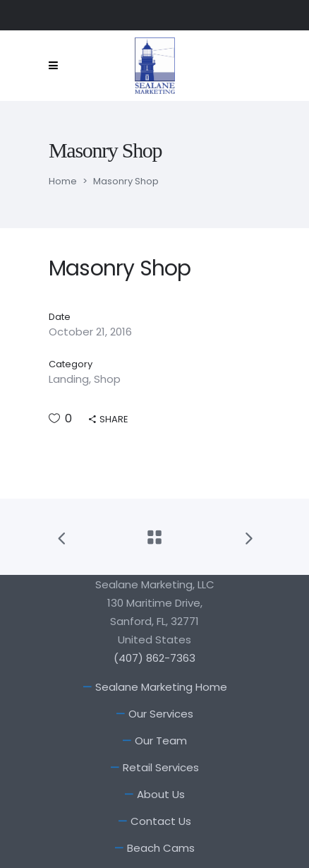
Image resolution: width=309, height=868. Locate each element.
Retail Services (161, 767)
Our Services (161, 714)
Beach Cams (161, 848)
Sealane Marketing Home (161, 687)
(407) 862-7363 (154, 658)
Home (63, 181)
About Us (161, 794)
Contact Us (161, 821)
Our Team (161, 741)
